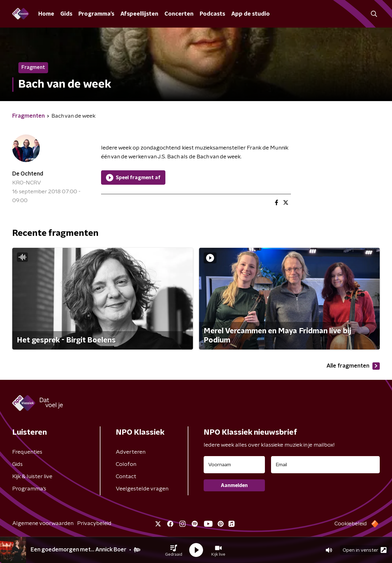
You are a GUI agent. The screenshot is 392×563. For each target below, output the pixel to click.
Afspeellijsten (139, 14)
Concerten (179, 14)
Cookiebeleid (351, 524)
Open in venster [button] (365, 550)
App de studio (251, 14)
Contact (126, 477)
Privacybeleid (94, 523)
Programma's (96, 14)
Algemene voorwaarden (43, 523)
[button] (174, 550)
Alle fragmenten (353, 366)
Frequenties (27, 452)
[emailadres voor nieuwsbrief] (325, 465)
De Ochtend (28, 174)
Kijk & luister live (32, 477)
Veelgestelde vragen (142, 489)
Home (46, 14)
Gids (66, 14)
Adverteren (131, 452)
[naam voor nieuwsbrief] (234, 465)
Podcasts (212, 14)
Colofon (126, 464)
